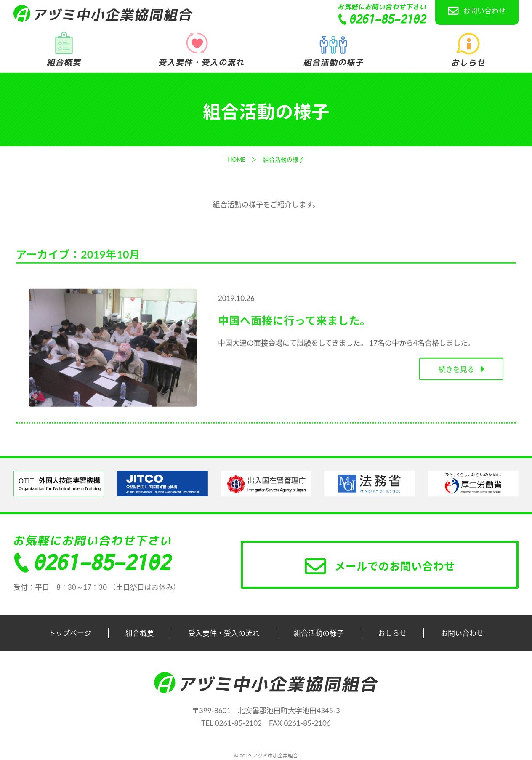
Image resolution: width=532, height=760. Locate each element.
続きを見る (461, 371)
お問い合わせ (477, 11)
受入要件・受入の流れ (224, 633)
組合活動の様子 (319, 633)
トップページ (70, 633)
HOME (237, 160)
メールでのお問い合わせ (380, 566)
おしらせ (392, 633)
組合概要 (140, 633)
